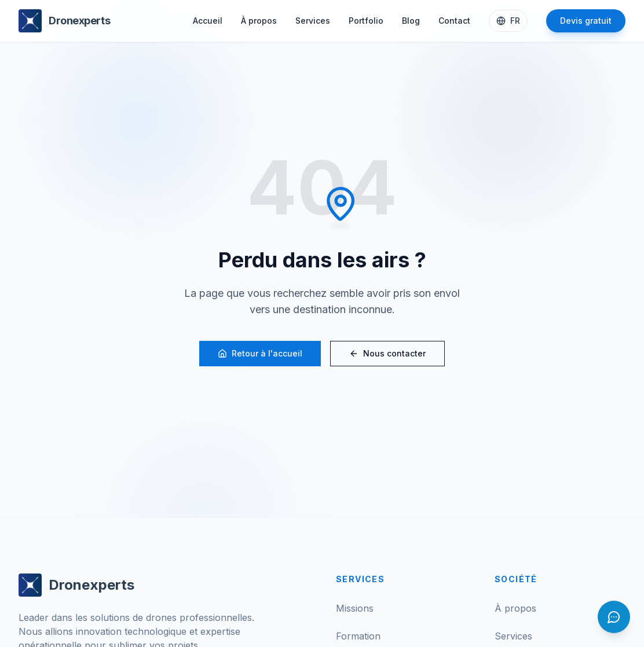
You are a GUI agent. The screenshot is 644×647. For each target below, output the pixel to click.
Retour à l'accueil (260, 353)
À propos (259, 21)
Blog (411, 21)
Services (313, 21)
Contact (454, 21)
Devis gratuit (586, 21)
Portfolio (366, 21)
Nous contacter (387, 353)
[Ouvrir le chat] (614, 617)
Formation (358, 636)
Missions (355, 608)
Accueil (208, 21)
